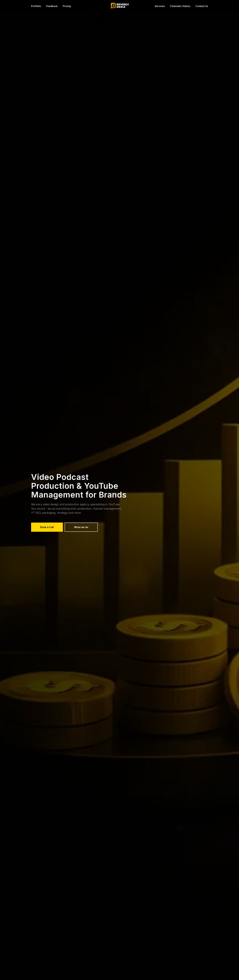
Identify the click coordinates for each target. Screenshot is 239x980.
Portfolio (36, 6)
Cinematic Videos (180, 6)
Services (160, 6)
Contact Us (202, 6)
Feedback (52, 6)
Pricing (67, 6)
